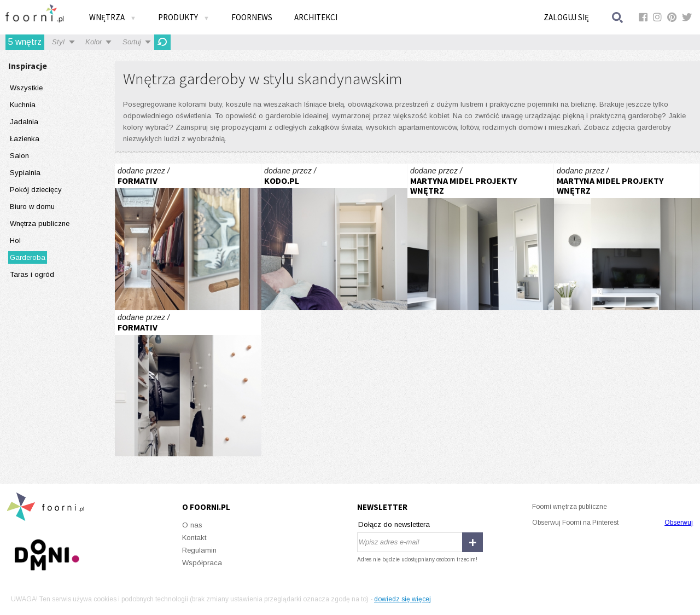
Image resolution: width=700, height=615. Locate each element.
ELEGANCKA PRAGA (335, 237)
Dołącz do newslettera (394, 524)
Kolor (94, 42)
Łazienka (25, 139)
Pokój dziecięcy (36, 190)
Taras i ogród (32, 274)
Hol (15, 240)
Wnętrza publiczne (40, 224)
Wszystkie (26, 88)
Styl (58, 42)
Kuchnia (23, 105)
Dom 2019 (188, 237)
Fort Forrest (188, 384)
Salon (19, 156)
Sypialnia (25, 173)
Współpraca (202, 563)
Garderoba (28, 257)
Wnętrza (113, 17)
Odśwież (162, 42)
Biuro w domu (32, 207)
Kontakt (194, 538)
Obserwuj (679, 523)
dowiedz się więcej (402, 599)
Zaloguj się (566, 17)
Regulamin (199, 550)
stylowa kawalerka (481, 237)
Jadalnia (24, 122)
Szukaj (618, 17)
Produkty (184, 17)
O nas (192, 525)
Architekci (316, 17)
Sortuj (132, 42)
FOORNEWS (252, 17)
